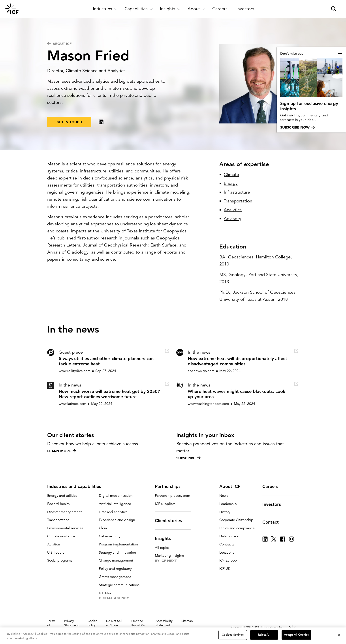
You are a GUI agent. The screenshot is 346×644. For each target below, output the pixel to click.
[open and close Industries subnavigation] (105, 9)
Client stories (171, 521)
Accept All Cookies (296, 635)
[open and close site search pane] (334, 9)
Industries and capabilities (77, 486)
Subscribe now (298, 127)
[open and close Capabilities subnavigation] (139, 9)
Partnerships (170, 486)
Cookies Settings (233, 635)
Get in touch (69, 122)
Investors (274, 504)
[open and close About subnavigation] (196, 9)
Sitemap (187, 621)
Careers (273, 486)
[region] (173, 636)
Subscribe (188, 458)
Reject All (264, 635)
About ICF (232, 486)
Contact (273, 522)
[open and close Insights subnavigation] (170, 9)
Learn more (62, 451)
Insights (165, 538)
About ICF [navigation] (59, 44)
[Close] (339, 635)
